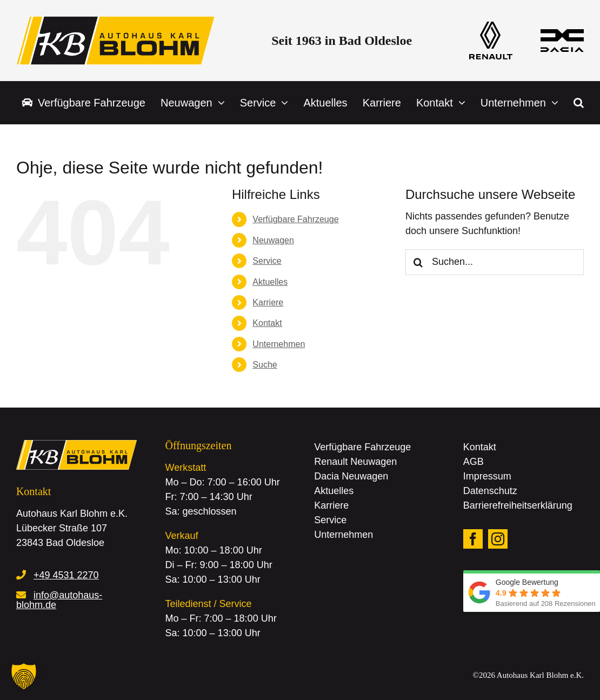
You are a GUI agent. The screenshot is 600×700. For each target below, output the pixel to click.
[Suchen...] (495, 262)
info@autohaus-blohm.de (59, 600)
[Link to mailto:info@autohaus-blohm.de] (21, 595)
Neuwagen (273, 240)
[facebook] (473, 539)
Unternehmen (279, 344)
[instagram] (498, 539)
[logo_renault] (491, 26)
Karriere (268, 302)
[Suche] (418, 262)
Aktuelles (270, 282)
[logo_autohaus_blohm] (115, 21)
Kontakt (267, 323)
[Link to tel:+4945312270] (21, 575)
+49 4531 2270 (66, 575)
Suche (265, 365)
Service (267, 261)
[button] (579, 103)
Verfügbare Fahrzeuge (295, 219)
